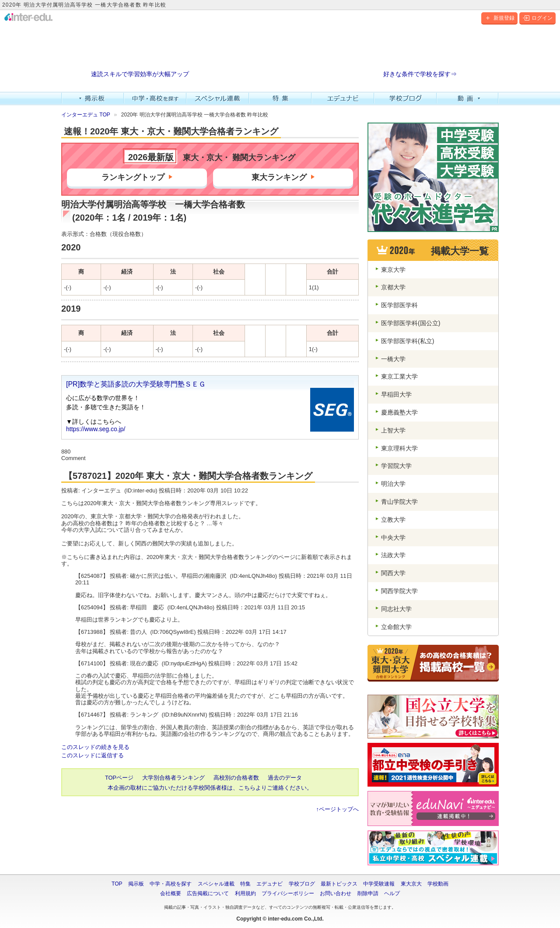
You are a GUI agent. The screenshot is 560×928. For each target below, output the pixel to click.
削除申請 (368, 893)
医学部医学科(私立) (408, 341)
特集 (280, 98)
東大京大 (411, 884)
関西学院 (399, 591)
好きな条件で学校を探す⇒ (420, 74)
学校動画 (438, 884)
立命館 (396, 627)
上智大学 (393, 430)
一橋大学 (393, 359)
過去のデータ (285, 778)
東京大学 (393, 270)
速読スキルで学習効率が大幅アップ (140, 74)
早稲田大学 (396, 394)
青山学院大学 (399, 502)
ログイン (537, 18)
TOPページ (119, 778)
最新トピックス (339, 884)
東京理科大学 (399, 448)
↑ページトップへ (338, 809)
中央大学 (393, 538)
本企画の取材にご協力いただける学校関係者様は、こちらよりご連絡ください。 (210, 788)
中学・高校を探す (155, 98)
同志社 (396, 609)
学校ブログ (405, 98)
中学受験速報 (379, 884)
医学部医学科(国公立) (411, 323)
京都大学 (393, 287)
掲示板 (93, 98)
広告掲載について (208, 893)
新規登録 (499, 18)
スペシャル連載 (218, 98)
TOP (117, 884)
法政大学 (393, 555)
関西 (393, 573)
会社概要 (171, 893)
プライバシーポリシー (288, 893)
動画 (468, 98)
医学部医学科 (399, 305)
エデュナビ (343, 98)
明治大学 (393, 484)
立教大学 (393, 520)
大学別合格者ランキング (173, 778)
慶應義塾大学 (399, 412)
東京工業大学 (399, 376)
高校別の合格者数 (236, 778)
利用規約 (245, 893)
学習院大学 (396, 466)
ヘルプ (392, 893)
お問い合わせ (336, 893)
